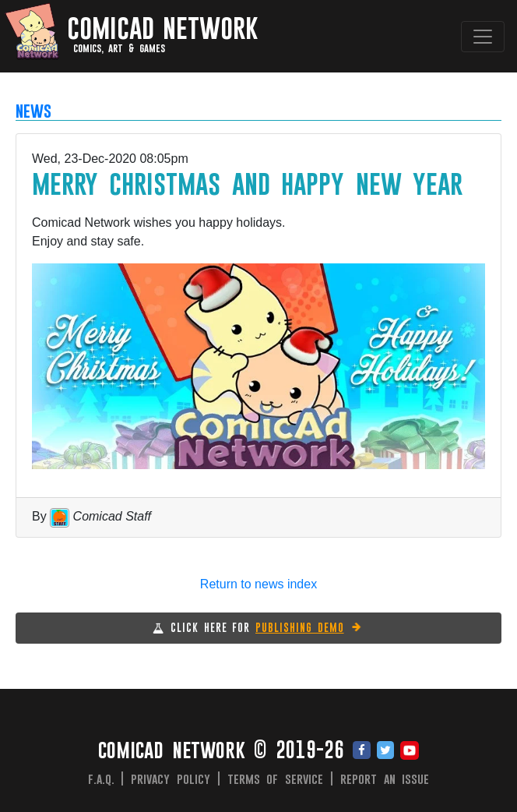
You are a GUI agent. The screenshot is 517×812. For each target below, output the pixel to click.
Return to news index (258, 584)
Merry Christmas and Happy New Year (247, 183)
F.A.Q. (101, 778)
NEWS (33, 110)
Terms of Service (276, 778)
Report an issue (385, 778)
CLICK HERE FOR (267, 627)
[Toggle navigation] (483, 37)
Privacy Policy (171, 778)
